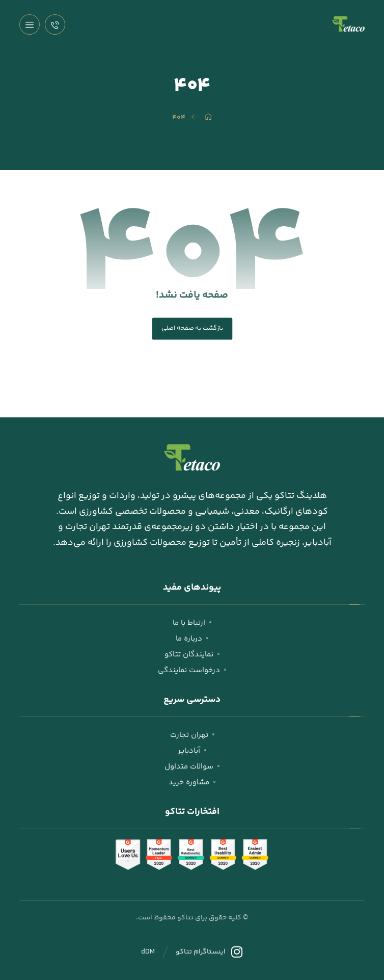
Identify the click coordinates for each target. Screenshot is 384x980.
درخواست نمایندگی (192, 670)
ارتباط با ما (192, 623)
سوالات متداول (192, 767)
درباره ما (192, 639)
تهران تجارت (192, 735)
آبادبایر (192, 751)
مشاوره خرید (192, 783)
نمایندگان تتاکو (192, 655)
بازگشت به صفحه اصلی (192, 328)
